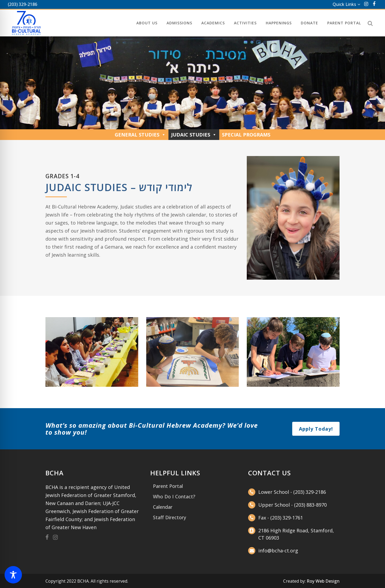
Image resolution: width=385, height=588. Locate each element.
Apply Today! (316, 429)
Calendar (163, 507)
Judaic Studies (194, 135)
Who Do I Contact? (174, 496)
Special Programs (246, 135)
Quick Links (344, 4)
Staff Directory (170, 517)
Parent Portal (168, 486)
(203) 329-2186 (22, 4)
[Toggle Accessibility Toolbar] (13, 575)
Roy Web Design (323, 581)
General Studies (140, 135)
